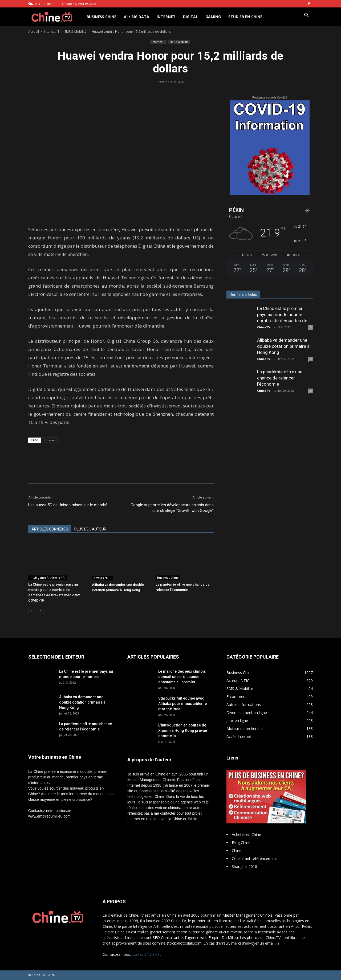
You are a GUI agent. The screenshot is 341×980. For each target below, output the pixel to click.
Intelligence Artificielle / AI (48, 578)
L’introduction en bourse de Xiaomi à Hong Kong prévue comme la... (183, 730)
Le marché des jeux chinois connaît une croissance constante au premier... (182, 677)
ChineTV (264, 327)
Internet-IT (52, 32)
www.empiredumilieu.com (49, 816)
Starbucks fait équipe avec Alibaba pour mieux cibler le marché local (182, 704)
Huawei (50, 440)
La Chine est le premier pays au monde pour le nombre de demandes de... (284, 315)
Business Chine (102, 17)
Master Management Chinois (151, 780)
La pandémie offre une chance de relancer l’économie (280, 378)
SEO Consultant (166, 938)
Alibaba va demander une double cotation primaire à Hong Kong (283, 346)
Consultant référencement (254, 858)
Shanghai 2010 (244, 866)
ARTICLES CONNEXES (50, 529)
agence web (191, 802)
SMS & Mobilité (76, 32)
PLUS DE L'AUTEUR (90, 529)
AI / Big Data (137, 17)
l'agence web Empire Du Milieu (212, 938)
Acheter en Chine (246, 834)
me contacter (165, 813)
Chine (237, 850)
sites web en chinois (163, 808)
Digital (190, 17)
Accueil (34, 32)
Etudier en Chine (245, 17)
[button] (306, 16)
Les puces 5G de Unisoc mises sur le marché (68, 505)
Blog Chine (241, 842)
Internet (166, 17)
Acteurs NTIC (102, 578)
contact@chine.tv (147, 954)
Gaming (213, 17)
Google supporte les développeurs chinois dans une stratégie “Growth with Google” (172, 508)
